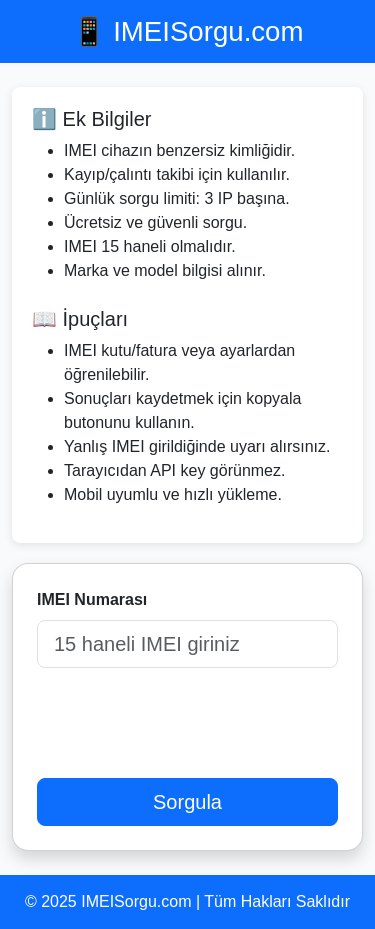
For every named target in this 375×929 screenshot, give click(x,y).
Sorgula (187, 802)
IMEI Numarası (92, 599)
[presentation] (189, 723)
